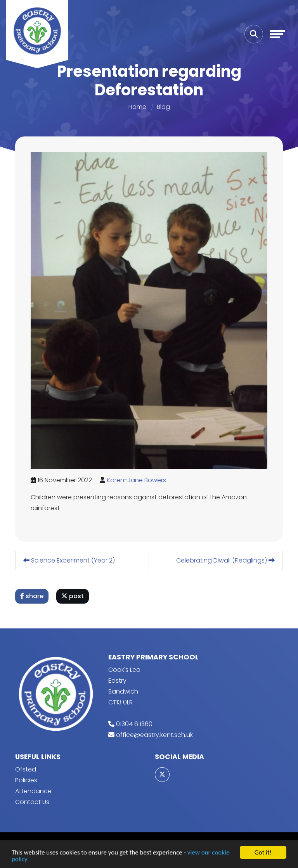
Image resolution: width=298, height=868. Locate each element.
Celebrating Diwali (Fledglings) (226, 560)
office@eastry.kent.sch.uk (154, 735)
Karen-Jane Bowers (137, 480)
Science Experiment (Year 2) (69, 560)
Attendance (33, 791)
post (73, 596)
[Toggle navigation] (277, 34)
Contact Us (32, 802)
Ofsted (26, 769)
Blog (163, 107)
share (32, 596)
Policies (26, 780)
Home (137, 107)
